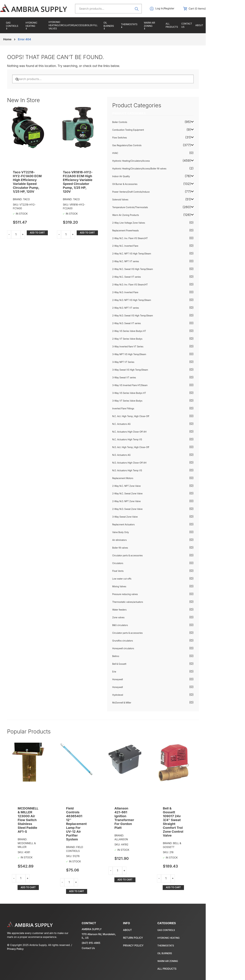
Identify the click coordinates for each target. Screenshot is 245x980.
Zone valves (139, 618)
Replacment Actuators (144, 525)
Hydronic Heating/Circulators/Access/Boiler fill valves (90, 25)
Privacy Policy (46, 947)
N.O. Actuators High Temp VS (147, 471)
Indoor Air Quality (141, 177)
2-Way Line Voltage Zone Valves (149, 224)
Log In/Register (183, 9)
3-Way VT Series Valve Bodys (148, 402)
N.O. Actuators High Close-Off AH (150, 464)
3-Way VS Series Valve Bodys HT (149, 394)
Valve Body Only (141, 533)
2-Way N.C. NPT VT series (146, 262)
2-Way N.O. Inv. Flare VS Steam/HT (150, 286)
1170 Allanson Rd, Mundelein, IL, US (100, 931)
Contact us (212, 26)
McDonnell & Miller (142, 703)
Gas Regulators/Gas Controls (28, 26)
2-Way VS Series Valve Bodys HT (149, 332)
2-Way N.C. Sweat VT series (147, 278)
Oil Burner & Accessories (132, 26)
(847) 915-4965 (99, 938)
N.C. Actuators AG (142, 425)
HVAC (135, 154)
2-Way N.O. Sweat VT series (147, 324)
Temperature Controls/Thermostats (153, 26)
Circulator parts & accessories (148, 556)
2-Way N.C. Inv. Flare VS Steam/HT (150, 239)
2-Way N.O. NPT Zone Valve (147, 502)
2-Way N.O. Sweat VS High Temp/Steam (153, 316)
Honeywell (138, 680)
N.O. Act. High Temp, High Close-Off (151, 448)
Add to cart (48, 230)
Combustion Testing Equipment (148, 131)
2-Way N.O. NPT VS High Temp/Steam (152, 301)
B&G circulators (140, 626)
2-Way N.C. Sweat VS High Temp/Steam (153, 270)
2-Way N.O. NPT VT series (146, 309)
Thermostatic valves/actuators (148, 603)
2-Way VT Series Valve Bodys (148, 340)
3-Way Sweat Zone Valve (145, 518)
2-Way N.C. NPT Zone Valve (147, 487)
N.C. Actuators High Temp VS (147, 440)
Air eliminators (140, 541)
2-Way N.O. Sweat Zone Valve (148, 510)
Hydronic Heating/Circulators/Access (51, 26)
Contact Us (96, 943)
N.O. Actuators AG (142, 456)
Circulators (138, 564)
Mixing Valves (139, 587)
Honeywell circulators (143, 649)
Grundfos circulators (143, 642)
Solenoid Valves (140, 200)
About (225, 26)
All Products (196, 26)
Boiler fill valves (140, 549)
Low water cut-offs (142, 580)
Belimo (136, 657)
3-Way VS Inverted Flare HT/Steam (150, 386)
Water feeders (140, 611)
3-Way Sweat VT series (144, 378)
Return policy (209, 932)
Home (20, 40)
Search (154, 9)
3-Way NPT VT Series (144, 363)
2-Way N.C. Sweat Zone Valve (148, 495)
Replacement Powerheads (146, 231)
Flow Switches (140, 138)
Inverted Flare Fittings (143, 409)
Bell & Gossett (139, 665)
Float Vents (138, 572)
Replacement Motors (143, 479)
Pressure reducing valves (145, 595)
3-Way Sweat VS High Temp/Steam (151, 371)
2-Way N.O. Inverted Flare (146, 293)
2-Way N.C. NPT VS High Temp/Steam (152, 255)
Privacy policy (210, 940)
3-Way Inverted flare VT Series (148, 347)
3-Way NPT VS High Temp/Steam (150, 355)
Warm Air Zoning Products (176, 26)
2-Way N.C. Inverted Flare (146, 247)
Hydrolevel (138, 696)
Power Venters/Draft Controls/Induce (151, 193)
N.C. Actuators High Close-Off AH (150, 433)
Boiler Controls (140, 123)
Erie (134, 672)
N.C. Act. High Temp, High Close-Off (151, 417)
